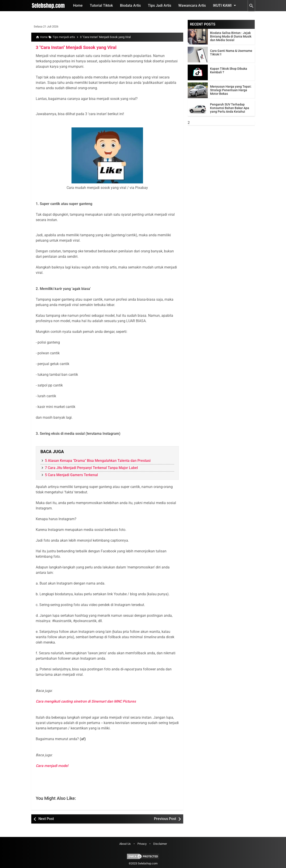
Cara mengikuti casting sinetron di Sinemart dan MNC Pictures (86, 701)
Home (78, 5)
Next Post (46, 819)
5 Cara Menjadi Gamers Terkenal (71, 475)
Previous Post (165, 819)
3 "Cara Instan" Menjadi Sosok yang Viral (76, 47)
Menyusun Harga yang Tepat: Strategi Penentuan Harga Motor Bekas (231, 90)
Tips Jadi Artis (160, 5)
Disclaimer (160, 844)
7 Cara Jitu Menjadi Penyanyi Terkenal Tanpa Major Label (91, 468)
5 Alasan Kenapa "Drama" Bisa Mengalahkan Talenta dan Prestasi (98, 461)
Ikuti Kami (225, 5)
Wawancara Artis (192, 5)
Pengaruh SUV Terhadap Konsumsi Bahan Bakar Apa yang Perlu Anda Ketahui (230, 108)
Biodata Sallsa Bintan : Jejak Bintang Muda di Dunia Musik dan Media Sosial (231, 36)
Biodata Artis (130, 5)
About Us (125, 844)
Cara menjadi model (52, 766)
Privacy (142, 844)
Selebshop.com (148, 863)
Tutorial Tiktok (101, 5)
